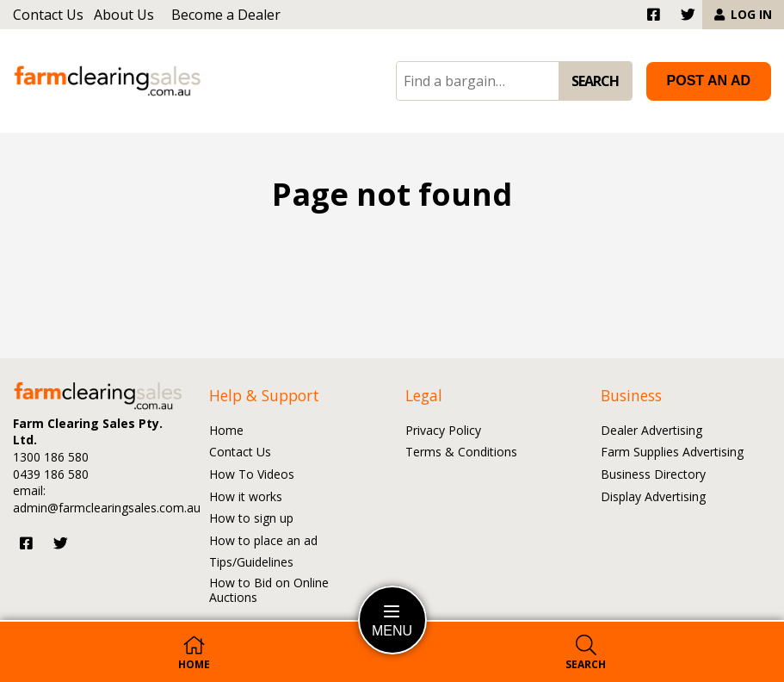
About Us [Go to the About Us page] (124, 15)
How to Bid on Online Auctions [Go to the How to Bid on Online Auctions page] (269, 591)
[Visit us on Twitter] (61, 543)
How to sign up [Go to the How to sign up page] (251, 519)
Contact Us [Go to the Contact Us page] (48, 15)
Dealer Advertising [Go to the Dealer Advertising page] (651, 431)
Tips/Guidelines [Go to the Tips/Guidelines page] (251, 563)
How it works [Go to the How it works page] (246, 497)
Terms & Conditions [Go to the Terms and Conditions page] (461, 453)
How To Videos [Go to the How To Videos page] (252, 475)
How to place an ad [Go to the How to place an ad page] (263, 541)
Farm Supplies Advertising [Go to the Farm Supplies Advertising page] (672, 453)
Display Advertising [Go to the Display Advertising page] (653, 497)
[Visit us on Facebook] (26, 543)
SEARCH (595, 81)
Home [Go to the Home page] (226, 431)
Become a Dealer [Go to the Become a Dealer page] (226, 15)
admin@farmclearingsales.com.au (107, 508)
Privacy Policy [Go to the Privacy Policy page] (443, 431)
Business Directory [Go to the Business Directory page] (653, 475)
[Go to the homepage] (108, 81)
